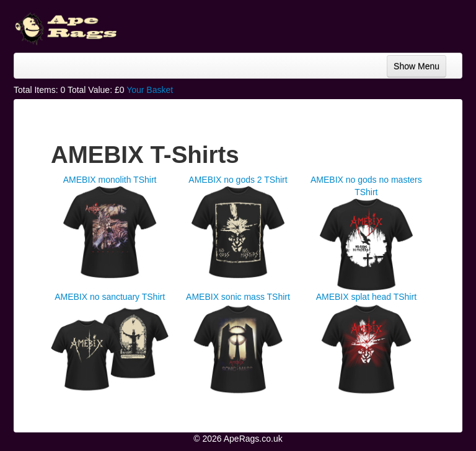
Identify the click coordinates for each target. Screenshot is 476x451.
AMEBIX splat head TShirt (366, 297)
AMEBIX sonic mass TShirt (238, 297)
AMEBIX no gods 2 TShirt (238, 180)
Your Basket (150, 90)
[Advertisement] (363, 25)
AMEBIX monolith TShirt (110, 180)
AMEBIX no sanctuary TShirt (110, 297)
